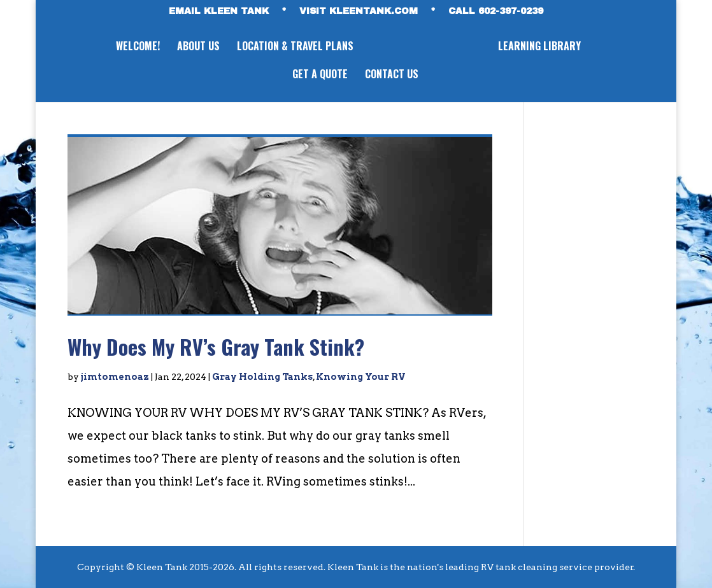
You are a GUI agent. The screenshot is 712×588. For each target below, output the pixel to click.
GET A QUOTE (320, 75)
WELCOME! (136, 47)
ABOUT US (196, 47)
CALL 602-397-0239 (496, 11)
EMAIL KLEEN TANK (219, 11)
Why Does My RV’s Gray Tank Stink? (216, 346)
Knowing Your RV (361, 377)
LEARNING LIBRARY (541, 47)
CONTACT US (392, 75)
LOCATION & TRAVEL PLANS (293, 47)
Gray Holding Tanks (262, 377)
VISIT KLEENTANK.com (359, 11)
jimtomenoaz (115, 377)
